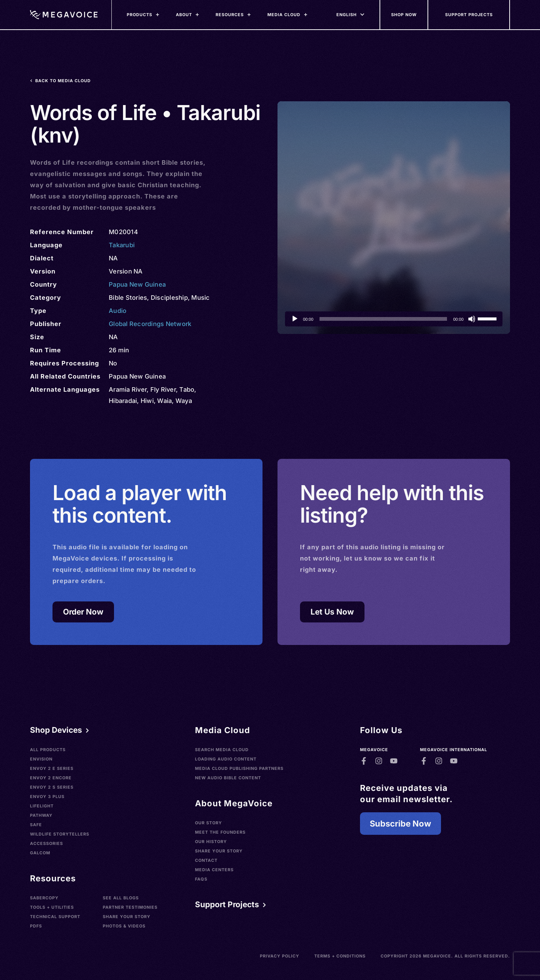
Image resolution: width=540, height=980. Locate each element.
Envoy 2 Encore (51, 778)
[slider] (383, 319)
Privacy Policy (280, 956)
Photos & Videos (124, 926)
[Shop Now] (404, 15)
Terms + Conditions (340, 956)
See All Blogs (121, 898)
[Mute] (472, 319)
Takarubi (122, 245)
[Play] (295, 319)
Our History (211, 842)
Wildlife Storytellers (60, 834)
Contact (206, 860)
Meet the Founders (220, 832)
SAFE (36, 825)
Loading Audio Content (226, 759)
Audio (118, 311)
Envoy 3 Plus (47, 797)
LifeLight (42, 806)
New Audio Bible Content (228, 778)
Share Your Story (127, 917)
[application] (394, 319)
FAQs (201, 879)
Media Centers (214, 870)
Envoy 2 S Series (52, 787)
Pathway (41, 815)
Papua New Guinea (137, 284)
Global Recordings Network (150, 324)
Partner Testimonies (130, 907)
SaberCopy (44, 898)
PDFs (36, 926)
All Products (48, 750)
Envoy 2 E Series (52, 768)
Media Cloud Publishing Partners (239, 768)
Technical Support (55, 917)
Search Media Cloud (222, 750)
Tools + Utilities (52, 907)
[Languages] (346, 15)
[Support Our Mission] (469, 15)
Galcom (40, 853)
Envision (41, 759)
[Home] (64, 15)
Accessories (46, 843)
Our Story (208, 823)
